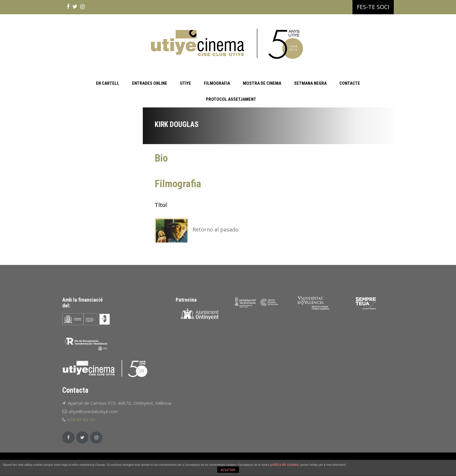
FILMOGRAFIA (217, 83)
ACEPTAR (228, 470)
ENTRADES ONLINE (150, 83)
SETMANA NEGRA (310, 83)
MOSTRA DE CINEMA (262, 83)
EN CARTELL (108, 83)
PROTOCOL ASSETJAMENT (231, 99)
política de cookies (284, 465)
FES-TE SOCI (373, 7)
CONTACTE (350, 83)
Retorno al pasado (215, 229)
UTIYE (186, 83)
